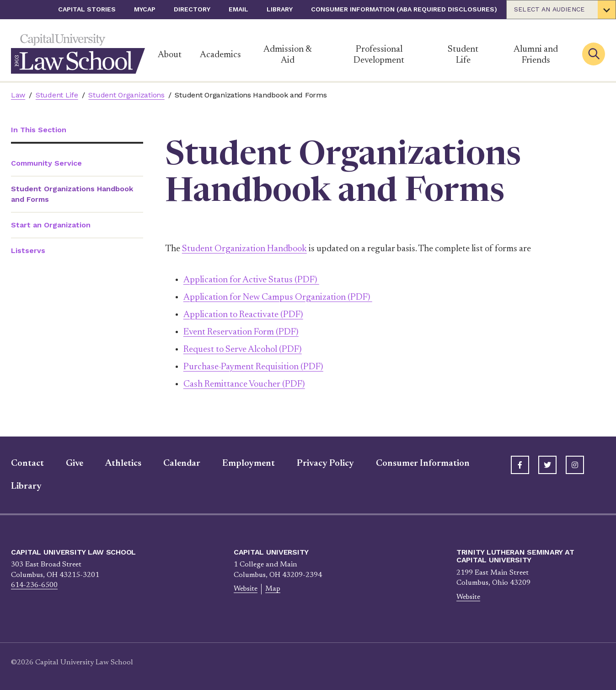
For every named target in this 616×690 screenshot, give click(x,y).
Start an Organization (51, 225)
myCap (145, 9)
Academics (220, 55)
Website (246, 589)
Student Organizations (126, 95)
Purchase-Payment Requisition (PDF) (253, 367)
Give (75, 464)
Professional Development (379, 55)
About (170, 55)
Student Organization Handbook (244, 249)
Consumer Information (423, 464)
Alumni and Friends (536, 55)
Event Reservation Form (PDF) (241, 332)
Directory (192, 9)
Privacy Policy (325, 464)
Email (238, 9)
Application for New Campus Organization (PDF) (278, 297)
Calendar (182, 464)
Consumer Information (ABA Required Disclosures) (404, 9)
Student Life (463, 55)
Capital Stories (87, 9)
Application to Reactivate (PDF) (243, 315)
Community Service (46, 163)
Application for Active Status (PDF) (251, 280)
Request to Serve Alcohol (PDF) (243, 350)
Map (273, 589)
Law (18, 95)
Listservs (28, 251)
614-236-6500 (34, 585)
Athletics (123, 464)
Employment (249, 464)
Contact (27, 464)
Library (280, 9)
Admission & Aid (288, 55)
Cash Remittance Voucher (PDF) (244, 384)
